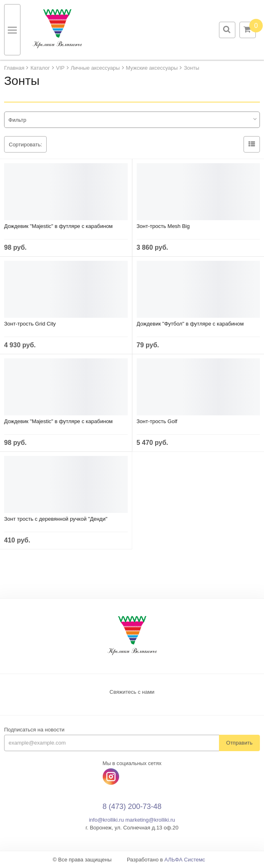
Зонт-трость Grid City (30, 324)
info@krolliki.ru (106, 820)
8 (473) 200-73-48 (132, 806)
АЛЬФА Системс (185, 860)
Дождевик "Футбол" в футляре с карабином (190, 324)
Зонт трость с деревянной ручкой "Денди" (56, 519)
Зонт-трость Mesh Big (163, 226)
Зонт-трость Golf (157, 421)
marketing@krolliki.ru (150, 820)
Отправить (239, 743)
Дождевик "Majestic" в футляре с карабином (58, 226)
